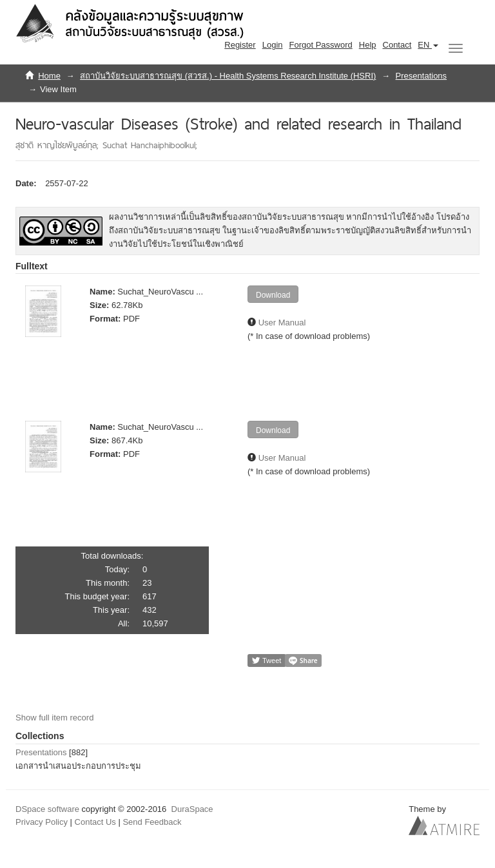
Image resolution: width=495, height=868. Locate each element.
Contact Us (95, 822)
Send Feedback (152, 822)
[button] (428, 45)
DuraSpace (192, 809)
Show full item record (54, 718)
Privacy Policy (42, 822)
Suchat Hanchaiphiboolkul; (150, 145)
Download (273, 295)
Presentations (422, 76)
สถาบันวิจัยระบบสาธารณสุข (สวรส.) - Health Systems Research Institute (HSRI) (228, 76)
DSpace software (47, 809)
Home (49, 76)
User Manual (282, 323)
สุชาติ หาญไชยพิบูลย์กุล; (59, 145)
